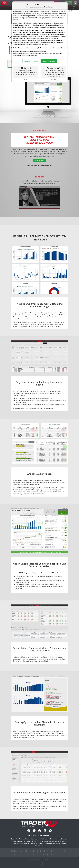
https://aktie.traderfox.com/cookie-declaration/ (29, 53)
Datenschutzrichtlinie (58, 48)
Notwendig (27, 68)
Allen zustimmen (49, 61)
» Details (25, 79)
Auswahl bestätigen (31, 61)
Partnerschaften (55, 68)
